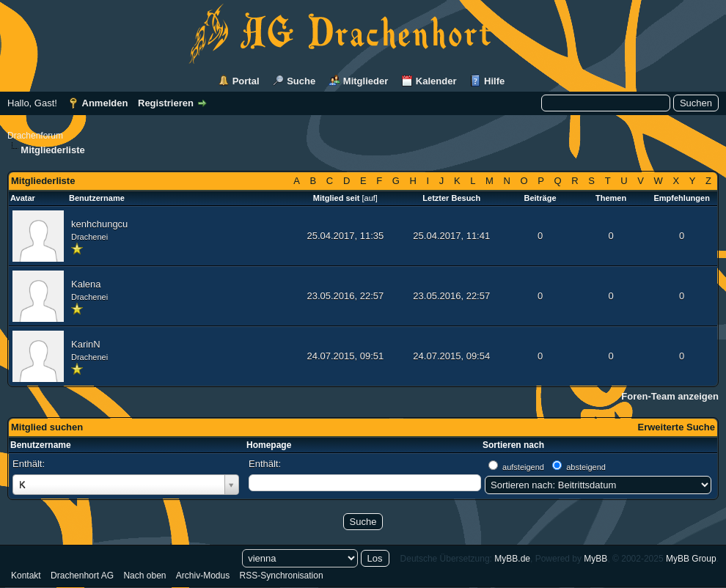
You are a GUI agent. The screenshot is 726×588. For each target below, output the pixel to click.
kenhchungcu (99, 224)
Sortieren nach (513, 445)
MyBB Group (691, 559)
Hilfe (494, 81)
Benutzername (41, 445)
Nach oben (144, 576)
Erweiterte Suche (677, 427)
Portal (246, 81)
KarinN (86, 344)
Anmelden (105, 103)
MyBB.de (512, 559)
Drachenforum (35, 136)
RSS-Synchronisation (282, 576)
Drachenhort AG (82, 576)
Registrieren (166, 103)
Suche (301, 81)
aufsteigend (523, 467)
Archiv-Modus (203, 576)
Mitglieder (366, 81)
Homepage (269, 445)
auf (370, 198)
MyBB (595, 559)
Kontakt (26, 576)
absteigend (586, 467)
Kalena (86, 284)
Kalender (436, 81)
